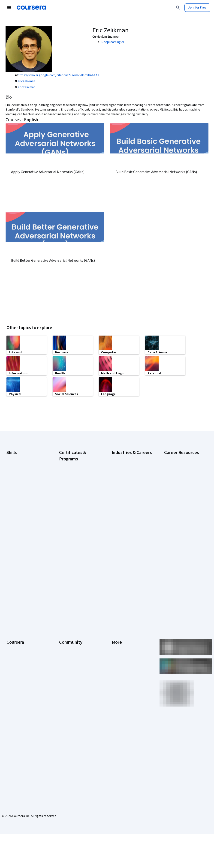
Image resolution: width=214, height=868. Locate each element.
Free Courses (16, 710)
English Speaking (18, 506)
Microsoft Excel (17, 520)
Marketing (119, 541)
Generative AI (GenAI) (21, 513)
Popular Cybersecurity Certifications (180, 546)
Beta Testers (68, 627)
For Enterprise (16, 676)
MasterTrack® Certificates (25, 662)
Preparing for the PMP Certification (179, 557)
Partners (65, 620)
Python (11, 541)
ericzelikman (26, 81)
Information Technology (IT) (131, 534)
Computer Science (125, 486)
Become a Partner (19, 697)
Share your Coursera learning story (21, 720)
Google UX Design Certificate (71, 534)
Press (116, 613)
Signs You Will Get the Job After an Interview (182, 569)
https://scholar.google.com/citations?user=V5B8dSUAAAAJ (58, 75)
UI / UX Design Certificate (76, 580)
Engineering (120, 506)
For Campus (15, 690)
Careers (12, 634)
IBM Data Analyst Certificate (78, 543)
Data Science (121, 493)
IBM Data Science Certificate (79, 550)
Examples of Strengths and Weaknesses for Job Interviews (183, 490)
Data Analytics (16, 493)
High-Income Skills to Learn (183, 502)
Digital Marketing (18, 499)
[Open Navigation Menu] (9, 8)
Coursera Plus (16, 648)
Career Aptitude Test (179, 479)
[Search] (178, 8)
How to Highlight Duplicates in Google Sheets (183, 523)
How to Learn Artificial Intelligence (179, 534)
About (11, 613)
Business (118, 479)
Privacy (117, 634)
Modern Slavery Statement (130, 683)
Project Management (21, 534)
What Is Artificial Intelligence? (175, 580)
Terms (116, 627)
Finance (117, 513)
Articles (117, 662)
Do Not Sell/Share (124, 690)
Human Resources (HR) (127, 527)
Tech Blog (66, 648)
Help (115, 641)
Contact (117, 655)
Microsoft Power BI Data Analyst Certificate (75, 571)
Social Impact (16, 703)
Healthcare (119, 520)
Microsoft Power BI (19, 527)
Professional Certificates (24, 655)
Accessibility (121, 648)
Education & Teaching (127, 499)
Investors (118, 620)
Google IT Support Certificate (72, 511)
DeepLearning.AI (113, 42)
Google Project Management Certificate (76, 522)
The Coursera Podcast (75, 641)
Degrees (12, 669)
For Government (18, 683)
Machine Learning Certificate (71, 559)
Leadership (14, 627)
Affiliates (118, 676)
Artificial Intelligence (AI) (23, 479)
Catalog (12, 641)
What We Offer (16, 620)
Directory (118, 669)
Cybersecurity (16, 486)
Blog (62, 634)
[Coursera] (31, 8)
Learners (65, 613)
